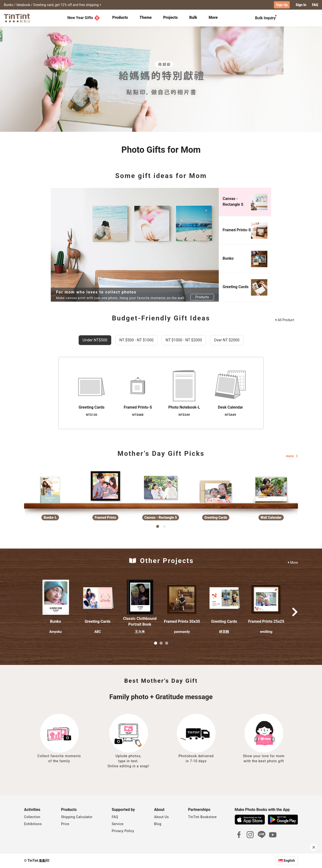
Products (120, 17)
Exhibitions (33, 824)
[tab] (120, 18)
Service (118, 824)
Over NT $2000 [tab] (227, 340)
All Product (285, 320)
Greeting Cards (98, 621)
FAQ (115, 817)
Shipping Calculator (77, 817)
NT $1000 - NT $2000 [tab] (184, 340)
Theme (146, 17)
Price (65, 824)
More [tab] (213, 17)
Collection (32, 817)
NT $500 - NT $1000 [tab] (136, 340)
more (292, 456)
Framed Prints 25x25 (266, 621)
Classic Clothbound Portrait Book (140, 621)
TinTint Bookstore (202, 817)
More (293, 563)
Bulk (193, 17)
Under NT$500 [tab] (95, 340)
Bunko (56, 621)
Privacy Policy (123, 831)
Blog (158, 824)
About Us (161, 817)
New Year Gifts (84, 18)
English (289, 861)
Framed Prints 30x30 (182, 621)
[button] (56, 597)
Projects (170, 17)
